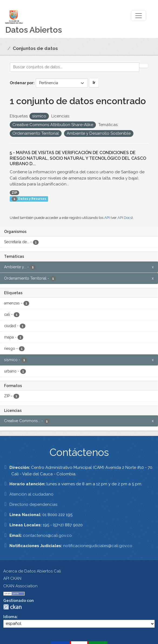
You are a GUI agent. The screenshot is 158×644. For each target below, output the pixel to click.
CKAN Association (20, 586)
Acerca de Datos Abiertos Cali (32, 571)
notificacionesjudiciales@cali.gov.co (98, 546)
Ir (94, 83)
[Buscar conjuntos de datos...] (75, 67)
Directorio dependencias (33, 504)
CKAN (12, 607)
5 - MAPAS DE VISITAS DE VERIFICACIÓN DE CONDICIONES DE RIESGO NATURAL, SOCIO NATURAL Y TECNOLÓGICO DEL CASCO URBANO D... (78, 158)
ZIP (14, 193)
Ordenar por (22, 83)
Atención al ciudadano (31, 494)
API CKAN (12, 578)
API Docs (125, 218)
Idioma (10, 617)
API (107, 218)
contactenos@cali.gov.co (47, 535)
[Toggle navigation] (139, 16)
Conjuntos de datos (35, 48)
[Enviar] (144, 66)
